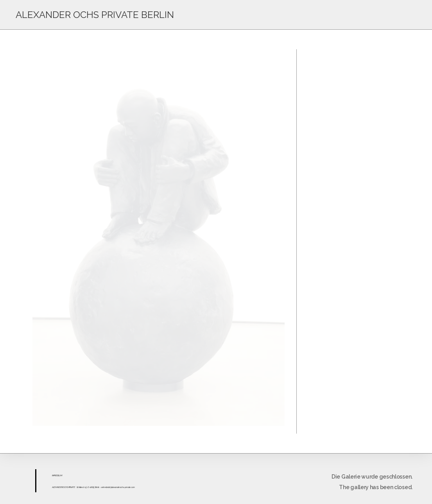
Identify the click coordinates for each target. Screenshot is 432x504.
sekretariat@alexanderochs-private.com (118, 487)
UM (60, 475)
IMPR (54, 475)
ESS (57, 475)
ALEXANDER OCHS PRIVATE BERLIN (95, 15)
